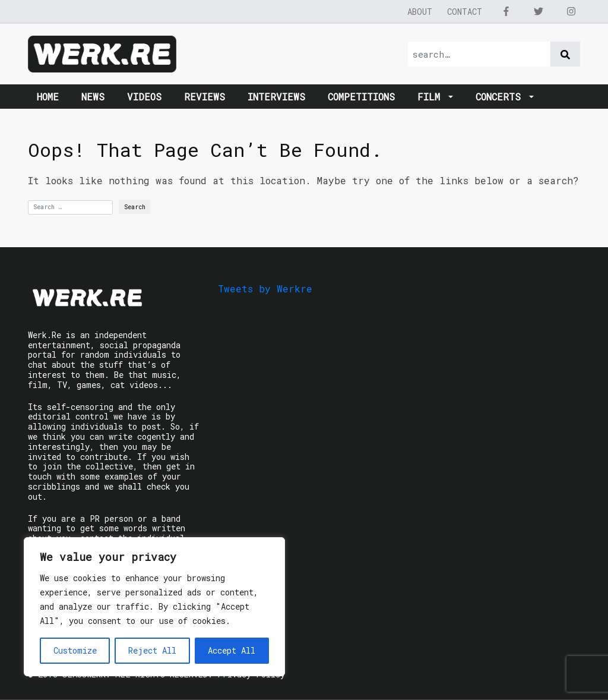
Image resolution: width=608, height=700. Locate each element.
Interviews (276, 97)
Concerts (501, 97)
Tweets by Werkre (265, 288)
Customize (75, 650)
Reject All (152, 650)
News (93, 97)
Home (48, 97)
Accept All (232, 650)
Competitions (361, 97)
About (420, 12)
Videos (144, 97)
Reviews (205, 97)
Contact (465, 12)
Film (432, 97)
